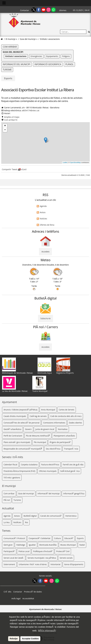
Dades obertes (75, 423)
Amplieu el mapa (12, 117)
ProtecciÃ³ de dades (33, 592)
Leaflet (65, 162)
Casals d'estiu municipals (15, 416)
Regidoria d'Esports (65, 366)
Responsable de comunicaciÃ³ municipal (23, 449)
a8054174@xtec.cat (31, 110)
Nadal (82, 545)
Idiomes (63, 10)
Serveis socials (66, 558)
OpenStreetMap (75, 162)
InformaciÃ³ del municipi (49, 494)
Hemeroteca (71, 516)
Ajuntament (9, 402)
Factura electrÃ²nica (50, 465)
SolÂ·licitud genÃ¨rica (70, 471)
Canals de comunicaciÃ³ (51, 516)
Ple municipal (40, 442)
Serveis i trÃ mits (13, 457)
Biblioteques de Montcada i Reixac (17, 366)
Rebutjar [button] (14, 639)
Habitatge (21, 545)
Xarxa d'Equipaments (74, 564)
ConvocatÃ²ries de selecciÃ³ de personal (21, 423)
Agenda (43, 206)
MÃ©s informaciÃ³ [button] (47, 631)
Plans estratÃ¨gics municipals (17, 442)
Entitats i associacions (50, 39)
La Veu (7, 522)
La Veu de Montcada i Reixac (15, 384)
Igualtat (32, 545)
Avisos (43, 212)
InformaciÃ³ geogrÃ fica (74, 494)
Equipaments (52, 56)
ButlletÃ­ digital (30, 516)
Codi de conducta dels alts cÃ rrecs (66, 416)
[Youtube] (44, 9)
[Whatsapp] (53, 9)
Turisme (7, 70)
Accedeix (46, 252)
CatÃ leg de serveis (38, 416)
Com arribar (10, 47)
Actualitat (8, 508)
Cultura (57, 538)
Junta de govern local (45, 429)
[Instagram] (49, 9)
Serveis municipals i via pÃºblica (42, 558)
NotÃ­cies (17, 522)
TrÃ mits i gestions (12, 478)
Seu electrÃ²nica (53, 449)
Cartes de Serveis (67, 410)
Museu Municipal (68, 545)
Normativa (63, 429)
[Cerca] (89, 32)
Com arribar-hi (11, 120)
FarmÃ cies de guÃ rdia (73, 465)
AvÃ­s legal (16, 598)
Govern (28, 429)
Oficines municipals (48, 471)
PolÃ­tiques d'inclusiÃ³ (43, 551)
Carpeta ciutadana (29, 465)
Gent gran (8, 545)
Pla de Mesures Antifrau (38, 436)
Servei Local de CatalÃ (14, 558)
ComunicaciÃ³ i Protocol (14, 538)
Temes (6, 531)
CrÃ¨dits (8, 592)
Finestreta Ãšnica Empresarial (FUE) (19, 471)
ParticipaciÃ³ (9, 551)
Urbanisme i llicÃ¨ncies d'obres (33, 564)
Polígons (66, 56)
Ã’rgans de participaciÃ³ (60, 442)
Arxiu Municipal (48, 410)
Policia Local (24, 551)
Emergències (36, 56)
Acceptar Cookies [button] (30, 639)
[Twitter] (34, 9)
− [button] (5, 130)
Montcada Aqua (45, 366)
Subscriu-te (46, 318)
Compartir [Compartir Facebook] (7, 169)
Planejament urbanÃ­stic (64, 436)
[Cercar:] (73, 32)
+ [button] (5, 126)
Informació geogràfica (48, 64)
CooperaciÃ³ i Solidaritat (40, 538)
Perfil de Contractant (13, 436)
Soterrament (9, 564)
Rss (27, 522)
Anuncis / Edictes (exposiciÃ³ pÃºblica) (21, 410)
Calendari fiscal (10, 465)
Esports (8, 78)
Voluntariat (55, 564)
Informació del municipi (17, 64)
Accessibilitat (28, 598)
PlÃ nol (7, 500)
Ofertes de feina (47, 225)
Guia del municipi (28, 39)
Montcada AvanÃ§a (48, 545)
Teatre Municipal (40, 384)
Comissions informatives (54, 423)
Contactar (25, 10)
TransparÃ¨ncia (71, 449)
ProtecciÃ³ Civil (63, 551)
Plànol (69, 64)
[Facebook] (39, 9)
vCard (22, 169)
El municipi (11, 39)
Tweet (14, 169)
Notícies (43, 219)
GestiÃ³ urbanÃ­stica (12, 429)
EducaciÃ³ (69, 538)
